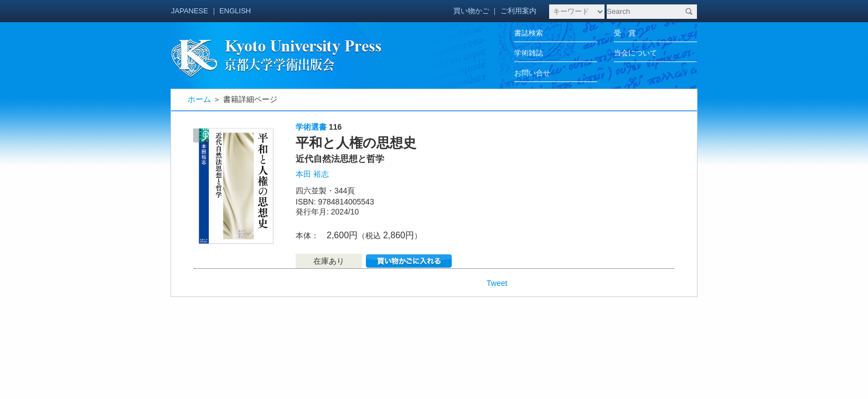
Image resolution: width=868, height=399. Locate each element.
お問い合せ (532, 73)
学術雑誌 (529, 53)
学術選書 (311, 127)
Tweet (497, 283)
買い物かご (471, 11)
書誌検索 (529, 33)
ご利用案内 (518, 11)
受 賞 (625, 33)
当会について (635, 53)
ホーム (199, 99)
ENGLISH (235, 11)
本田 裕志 (312, 174)
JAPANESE (190, 11)
